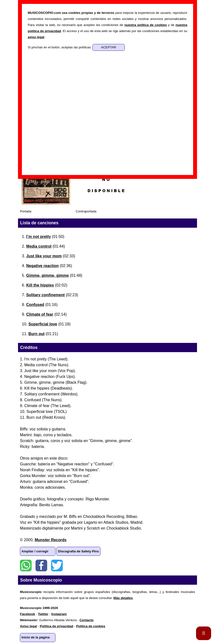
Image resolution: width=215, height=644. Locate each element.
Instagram (59, 614)
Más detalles (123, 598)
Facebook (41, 566)
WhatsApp (26, 566)
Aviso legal (28, 626)
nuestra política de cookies (145, 25)
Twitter (57, 566)
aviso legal (36, 37)
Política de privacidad (57, 626)
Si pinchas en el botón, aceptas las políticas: (60, 47)
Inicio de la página (36, 637)
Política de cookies (91, 626)
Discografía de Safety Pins (78, 551)
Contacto (87, 620)
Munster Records (51, 540)
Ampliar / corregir (35, 551)
